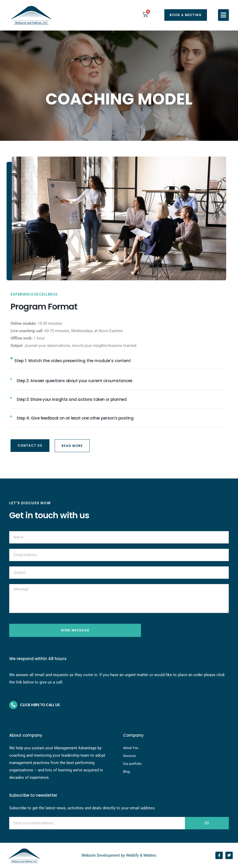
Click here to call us (40, 705)
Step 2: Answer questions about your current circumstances (75, 381)
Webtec (150, 855)
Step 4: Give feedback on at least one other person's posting (75, 418)
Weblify (132, 855)
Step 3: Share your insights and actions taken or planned (72, 399)
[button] (223, 15)
